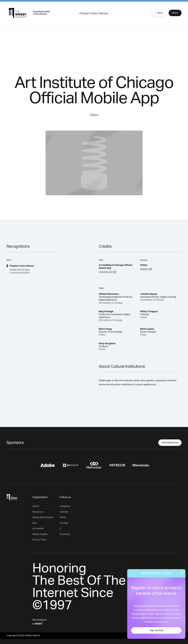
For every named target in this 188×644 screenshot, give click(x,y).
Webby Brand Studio (43, 517)
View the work (106, 272)
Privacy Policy (39, 540)
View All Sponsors (170, 443)
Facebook (65, 534)
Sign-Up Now (156, 630)
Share (175, 13)
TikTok (63, 517)
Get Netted (38, 529)
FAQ (35, 523)
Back (158, 13)
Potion (94, 115)
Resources (38, 512)
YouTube (64, 523)
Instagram (65, 506)
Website (144, 269)
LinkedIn (64, 512)
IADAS (36, 506)
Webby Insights (40, 534)
